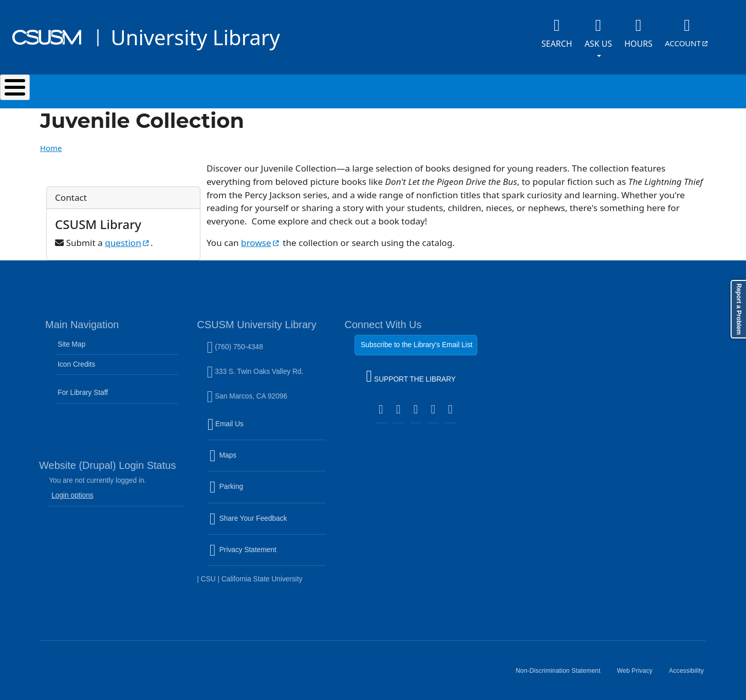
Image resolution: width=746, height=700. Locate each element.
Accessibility (691, 670)
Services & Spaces (260, 89)
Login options (72, 490)
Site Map (71, 339)
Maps (245, 457)
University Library (195, 37)
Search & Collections (137, 89)
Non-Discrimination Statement (562, 670)
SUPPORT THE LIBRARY (411, 372)
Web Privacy (639, 670)
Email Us (268, 425)
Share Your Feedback (248, 513)
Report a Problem (739, 309)
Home (51, 143)
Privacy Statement (265, 551)
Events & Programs (509, 89)
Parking (248, 488)
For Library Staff (83, 387)
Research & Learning (384, 89)
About (607, 89)
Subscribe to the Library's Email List (416, 340)
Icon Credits (76, 359)
